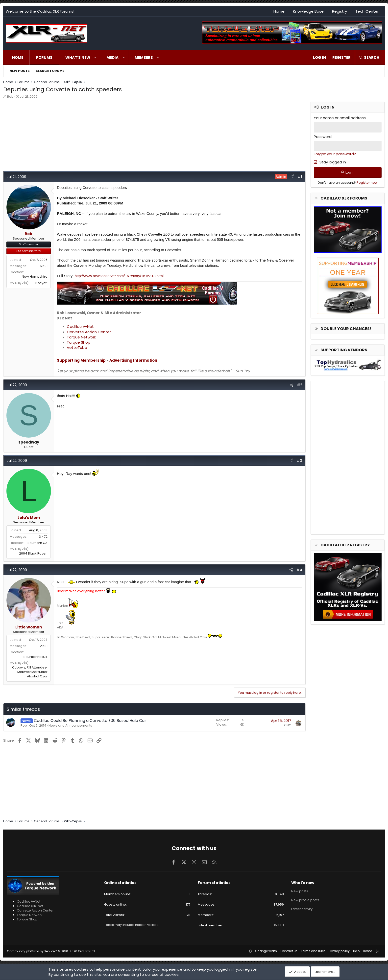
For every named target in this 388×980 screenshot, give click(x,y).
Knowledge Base (308, 11)
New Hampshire (35, 277)
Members (144, 57)
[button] (95, 57)
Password (323, 137)
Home (279, 11)
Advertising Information (133, 360)
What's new (78, 57)
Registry (339, 11)
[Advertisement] (152, 136)
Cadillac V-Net (80, 326)
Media (112, 57)
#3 (299, 460)
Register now (367, 183)
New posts (20, 71)
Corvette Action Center (89, 332)
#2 (300, 385)
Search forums (50, 71)
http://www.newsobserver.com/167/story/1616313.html (119, 276)
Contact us (289, 951)
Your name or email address (340, 118)
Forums (44, 57)
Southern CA (37, 543)
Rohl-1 (279, 925)
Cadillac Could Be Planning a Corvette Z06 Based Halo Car (90, 721)
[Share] (292, 176)
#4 (299, 570)
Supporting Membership (81, 360)
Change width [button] (266, 951)
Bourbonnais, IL (36, 657)
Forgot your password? (335, 154)
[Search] (369, 57)
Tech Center (367, 11)
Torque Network (81, 337)
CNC (288, 725)
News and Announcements (70, 725)
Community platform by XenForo (51, 951)
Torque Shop (79, 342)
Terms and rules (313, 951)
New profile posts (305, 900)
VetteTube (77, 347)
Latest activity (302, 909)
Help (356, 951)
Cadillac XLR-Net (30, 906)
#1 (300, 176)
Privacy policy (339, 951)
